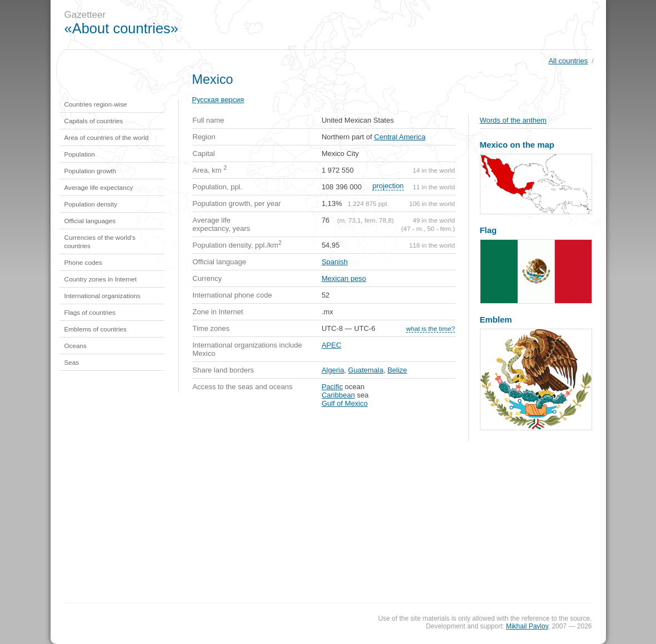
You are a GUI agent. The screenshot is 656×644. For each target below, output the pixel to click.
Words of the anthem (513, 120)
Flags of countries (90, 312)
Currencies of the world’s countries (100, 241)
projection (388, 186)
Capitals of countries (94, 121)
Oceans (76, 346)
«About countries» (122, 28)
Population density (91, 204)
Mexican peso (344, 278)
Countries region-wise (96, 104)
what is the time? (430, 328)
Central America (400, 137)
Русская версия (218, 100)
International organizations (102, 296)
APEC (331, 345)
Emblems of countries (96, 329)
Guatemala (366, 370)
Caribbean (338, 395)
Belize (397, 370)
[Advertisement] (403, 25)
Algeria (333, 370)
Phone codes (83, 262)
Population (80, 154)
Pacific (332, 387)
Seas (72, 362)
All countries (568, 61)
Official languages (90, 221)
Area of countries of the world (107, 137)
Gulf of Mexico (345, 403)
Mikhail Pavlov (527, 626)
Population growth (91, 171)
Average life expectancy (99, 187)
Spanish (335, 262)
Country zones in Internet (101, 279)
